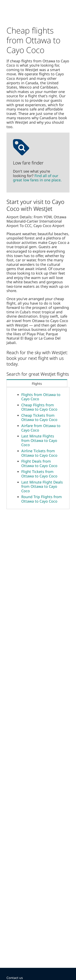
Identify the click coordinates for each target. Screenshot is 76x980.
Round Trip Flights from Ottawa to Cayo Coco (42, 499)
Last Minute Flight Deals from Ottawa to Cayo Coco (42, 486)
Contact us (15, 978)
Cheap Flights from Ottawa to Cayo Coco (39, 407)
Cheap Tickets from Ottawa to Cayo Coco (39, 418)
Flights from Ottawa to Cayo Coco (41, 397)
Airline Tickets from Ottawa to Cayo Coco (39, 453)
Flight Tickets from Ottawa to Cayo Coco (39, 474)
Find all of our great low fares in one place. (37, 178)
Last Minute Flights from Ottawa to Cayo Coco (39, 440)
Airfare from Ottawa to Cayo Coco (41, 428)
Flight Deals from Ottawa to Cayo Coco (39, 463)
